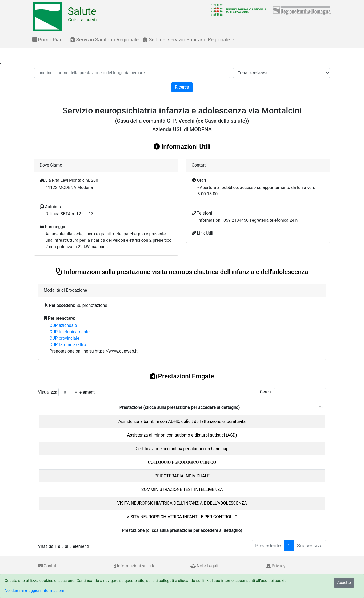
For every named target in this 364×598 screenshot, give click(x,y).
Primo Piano (49, 40)
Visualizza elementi (67, 392)
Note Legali (204, 566)
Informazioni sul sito (135, 566)
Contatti (49, 566)
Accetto (344, 583)
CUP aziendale (63, 325)
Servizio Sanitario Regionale (104, 40)
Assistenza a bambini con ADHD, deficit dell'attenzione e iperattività (182, 421)
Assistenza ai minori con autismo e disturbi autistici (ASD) (182, 435)
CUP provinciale (65, 338)
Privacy (276, 566)
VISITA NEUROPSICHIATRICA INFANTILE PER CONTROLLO (182, 517)
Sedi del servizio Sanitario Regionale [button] (187, 40)
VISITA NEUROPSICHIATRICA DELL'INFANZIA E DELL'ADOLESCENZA (182, 503)
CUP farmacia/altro (68, 345)
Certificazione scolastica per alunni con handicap (182, 449)
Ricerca (182, 87)
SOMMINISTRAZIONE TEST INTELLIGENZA (182, 490)
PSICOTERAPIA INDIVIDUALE (182, 476)
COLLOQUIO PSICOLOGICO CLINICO (182, 462)
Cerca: (293, 392)
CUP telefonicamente (70, 332)
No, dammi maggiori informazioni (34, 591)
